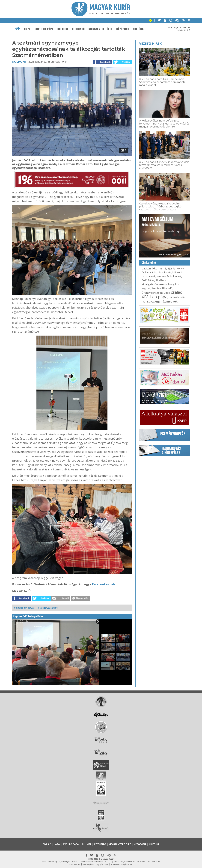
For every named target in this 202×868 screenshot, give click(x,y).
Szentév (156, 288)
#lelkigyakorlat (48, 608)
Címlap (47, 844)
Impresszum (75, 864)
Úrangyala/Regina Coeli (156, 293)
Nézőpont (123, 29)
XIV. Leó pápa (45, 29)
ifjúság (171, 269)
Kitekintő (78, 29)
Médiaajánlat (88, 864)
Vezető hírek (150, 44)
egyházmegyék (166, 301)
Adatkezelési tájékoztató (122, 864)
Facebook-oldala (104, 584)
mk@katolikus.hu (127, 862)
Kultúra (138, 29)
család (177, 292)
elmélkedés (164, 272)
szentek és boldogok (169, 276)
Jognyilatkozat (102, 864)
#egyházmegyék (25, 608)
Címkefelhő (149, 263)
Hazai (28, 29)
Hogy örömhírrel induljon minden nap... (161, 224)
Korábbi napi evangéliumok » (174, 254)
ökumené (159, 268)
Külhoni (63, 29)
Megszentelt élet (101, 29)
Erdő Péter (148, 280)
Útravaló (167, 288)
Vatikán (146, 269)
